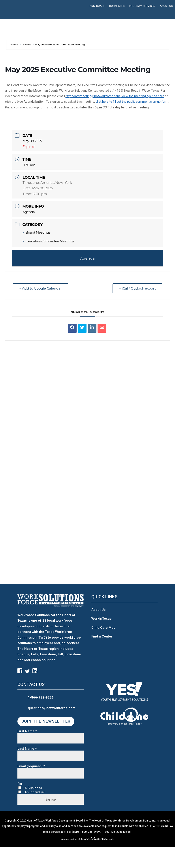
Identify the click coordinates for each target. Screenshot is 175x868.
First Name (27, 731)
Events (27, 45)
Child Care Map (103, 628)
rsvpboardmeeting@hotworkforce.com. (93, 96)
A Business (33, 788)
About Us (98, 610)
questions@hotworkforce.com (52, 708)
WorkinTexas (101, 619)
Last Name (27, 749)
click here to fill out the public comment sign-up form (132, 102)
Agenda (29, 212)
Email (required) (31, 766)
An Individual (35, 792)
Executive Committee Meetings (49, 241)
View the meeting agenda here (143, 96)
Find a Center (102, 636)
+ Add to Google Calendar (41, 288)
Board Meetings (37, 232)
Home (15, 45)
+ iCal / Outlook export (137, 288)
